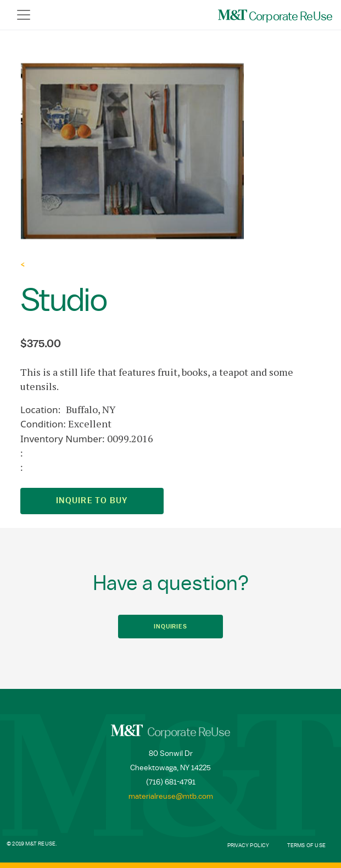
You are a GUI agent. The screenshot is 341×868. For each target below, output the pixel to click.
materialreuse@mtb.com (171, 797)
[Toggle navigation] (24, 15)
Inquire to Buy (92, 501)
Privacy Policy (248, 845)
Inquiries (170, 627)
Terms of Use (306, 845)
